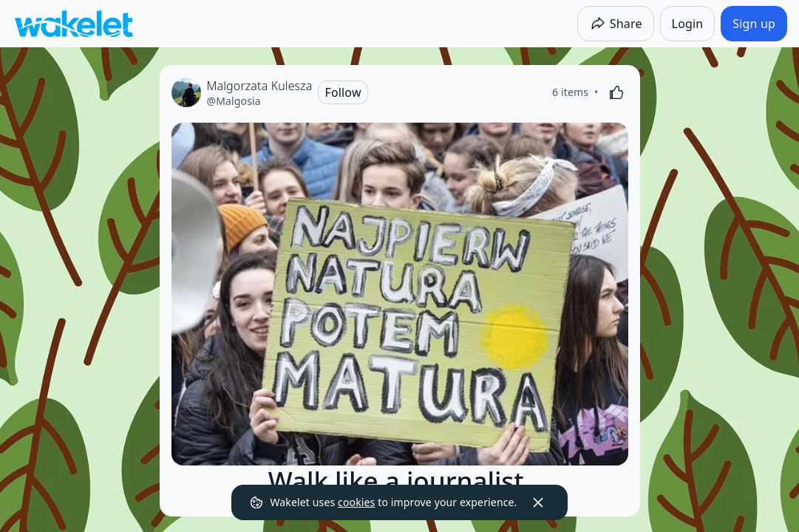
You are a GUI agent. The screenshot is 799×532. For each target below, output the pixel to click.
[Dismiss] (538, 502)
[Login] (688, 24)
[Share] (616, 24)
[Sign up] (754, 24)
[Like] (616, 92)
